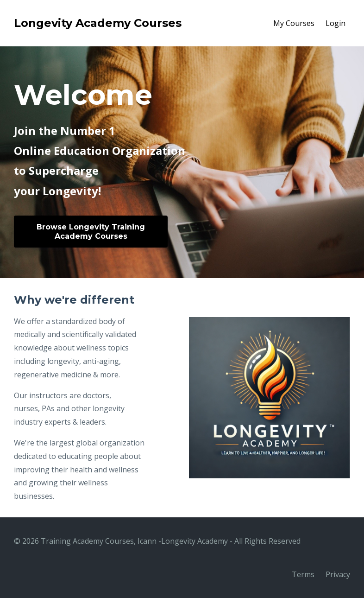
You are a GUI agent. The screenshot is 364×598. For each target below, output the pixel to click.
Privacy (338, 574)
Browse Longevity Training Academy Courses (91, 232)
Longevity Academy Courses (98, 23)
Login (336, 23)
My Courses (294, 23)
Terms (303, 574)
